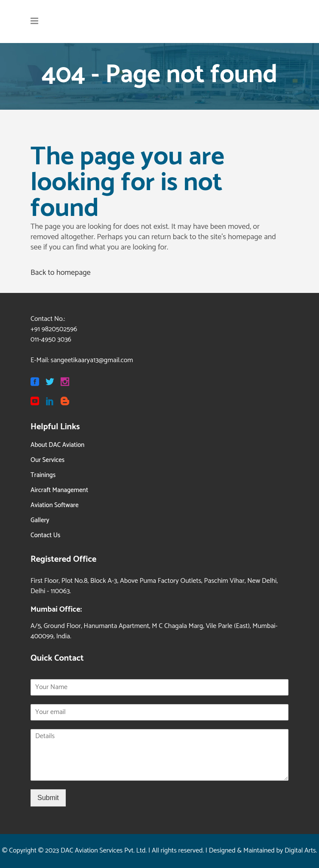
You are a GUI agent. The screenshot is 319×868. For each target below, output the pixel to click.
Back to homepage (61, 273)
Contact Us (45, 535)
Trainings (43, 475)
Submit (48, 798)
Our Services (48, 460)
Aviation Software (55, 505)
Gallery (40, 520)
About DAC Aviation (57, 445)
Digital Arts (300, 851)
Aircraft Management (59, 490)
